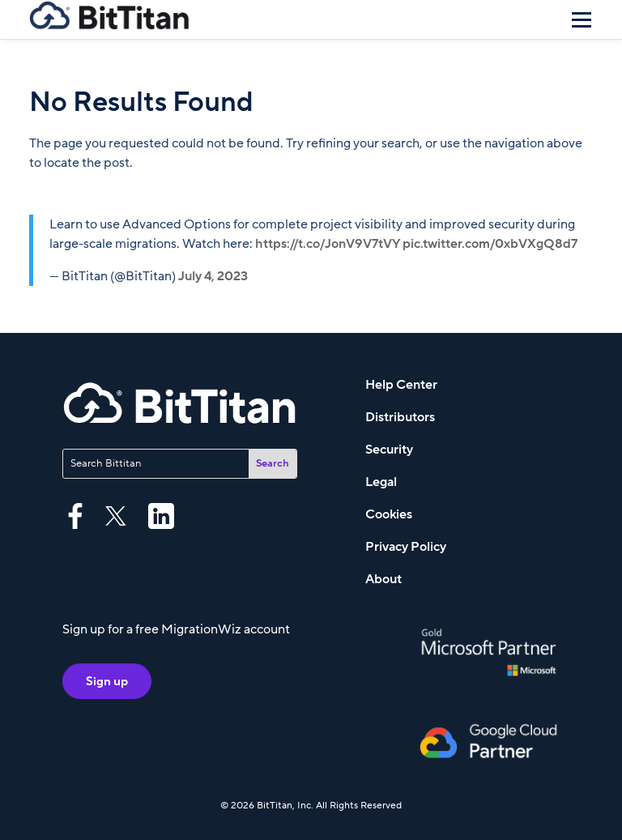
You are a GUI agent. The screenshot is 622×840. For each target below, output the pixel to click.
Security (389, 450)
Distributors (400, 417)
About (383, 579)
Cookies (389, 514)
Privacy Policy (406, 547)
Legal (381, 482)
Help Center (401, 385)
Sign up (107, 681)
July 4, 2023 (213, 276)
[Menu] (582, 19)
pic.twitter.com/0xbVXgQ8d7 (490, 244)
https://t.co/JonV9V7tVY (328, 244)
